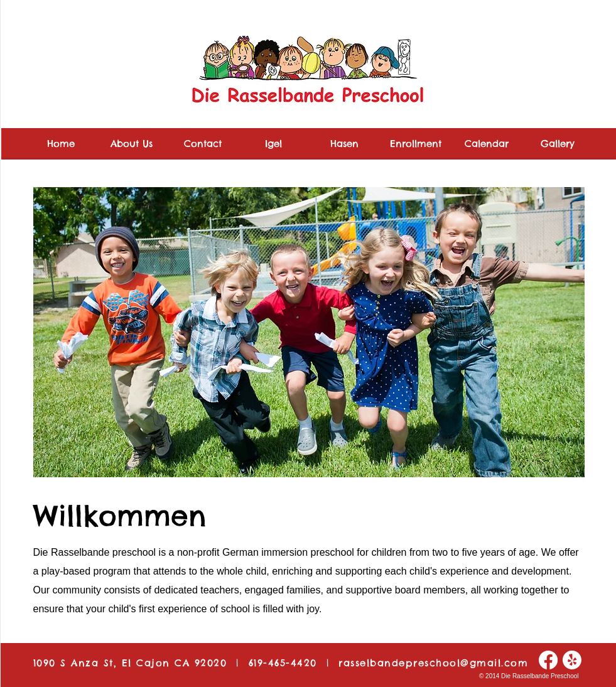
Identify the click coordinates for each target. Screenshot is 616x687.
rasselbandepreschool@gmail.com (433, 663)
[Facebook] (548, 660)
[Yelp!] (572, 660)
